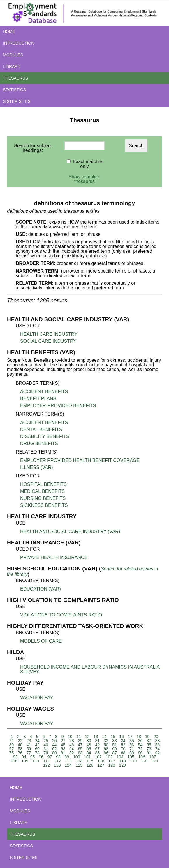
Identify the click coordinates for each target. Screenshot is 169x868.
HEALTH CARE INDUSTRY (49, 334)
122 (46, 765)
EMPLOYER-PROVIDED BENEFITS (58, 406)
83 (80, 753)
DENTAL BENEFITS (41, 429)
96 (41, 757)
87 (115, 753)
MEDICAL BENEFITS (42, 491)
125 (79, 765)
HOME (9, 31)
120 (144, 761)
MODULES (13, 55)
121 (155, 761)
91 (149, 753)
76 (20, 753)
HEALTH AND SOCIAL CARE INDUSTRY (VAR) (70, 531)
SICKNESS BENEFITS (44, 505)
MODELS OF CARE (41, 641)
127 (101, 765)
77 (29, 753)
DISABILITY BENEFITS (45, 436)
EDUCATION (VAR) (41, 589)
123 (57, 765)
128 (111, 765)
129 (123, 765)
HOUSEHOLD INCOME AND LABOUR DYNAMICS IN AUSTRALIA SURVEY (90, 669)
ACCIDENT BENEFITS (44, 392)
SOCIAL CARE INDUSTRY (48, 341)
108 (14, 761)
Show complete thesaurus (84, 179)
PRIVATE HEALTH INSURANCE (54, 557)
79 (46, 753)
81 (63, 753)
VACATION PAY (37, 698)
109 (25, 761)
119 (133, 761)
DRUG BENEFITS (39, 443)
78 (37, 753)
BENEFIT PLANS (38, 399)
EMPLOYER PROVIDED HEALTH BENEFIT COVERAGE (80, 460)
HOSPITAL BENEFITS (43, 484)
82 (72, 753)
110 (36, 761)
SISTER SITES (17, 101)
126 (90, 765)
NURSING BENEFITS (43, 498)
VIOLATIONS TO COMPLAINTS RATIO (61, 615)
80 (54, 753)
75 (12, 753)
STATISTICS (14, 90)
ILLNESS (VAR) (37, 467)
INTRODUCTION (19, 43)
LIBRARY (12, 66)
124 (68, 765)
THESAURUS (15, 78)
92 (158, 753)
